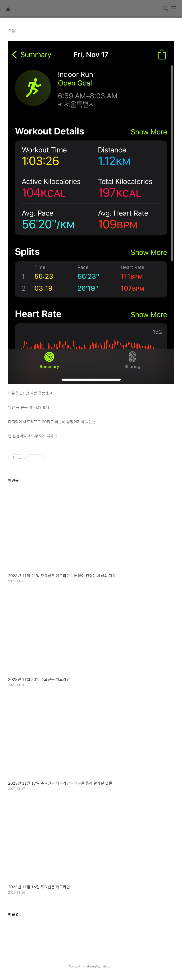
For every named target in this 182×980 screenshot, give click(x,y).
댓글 (13, 915)
